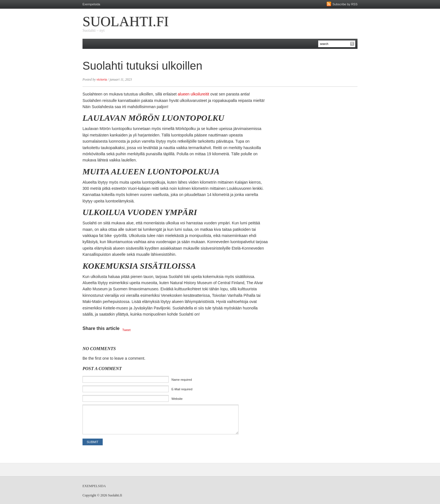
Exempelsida (91, 4)
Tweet (126, 330)
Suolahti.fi (126, 21)
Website (177, 399)
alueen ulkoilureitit (193, 94)
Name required (182, 380)
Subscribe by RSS (345, 4)
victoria (102, 79)
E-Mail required (182, 389)
